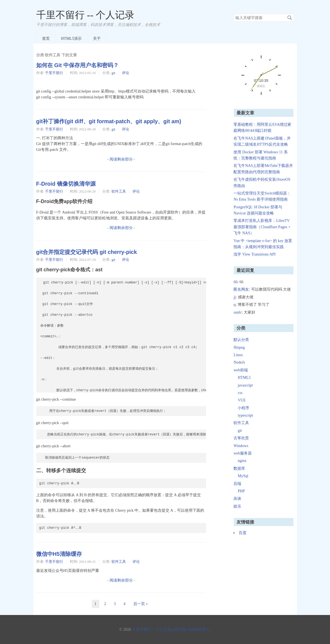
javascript (245, 385)
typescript (245, 415)
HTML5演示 (72, 39)
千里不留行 (54, 73)
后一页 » (141, 604)
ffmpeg (239, 347)
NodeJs (239, 362)
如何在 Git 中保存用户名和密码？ (77, 65)
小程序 (243, 408)
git (113, 73)
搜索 (290, 18)
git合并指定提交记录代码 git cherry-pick (87, 252)
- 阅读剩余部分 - (121, 159)
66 (235, 282)
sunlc (238, 312)
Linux (238, 355)
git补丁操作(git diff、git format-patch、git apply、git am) (109, 121)
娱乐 (237, 506)
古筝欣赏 (241, 438)
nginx (242, 461)
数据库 (239, 468)
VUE (242, 400)
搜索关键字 (234, 14)
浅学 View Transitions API (254, 254)
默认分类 (241, 340)
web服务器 (242, 453)
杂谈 (237, 499)
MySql (243, 476)
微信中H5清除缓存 (59, 554)
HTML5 (244, 378)
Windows (241, 446)
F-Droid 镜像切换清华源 (66, 184)
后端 (237, 484)
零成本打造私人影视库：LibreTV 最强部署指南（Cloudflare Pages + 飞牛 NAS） (262, 227)
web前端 (241, 370)
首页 (46, 39)
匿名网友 (241, 289)
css (240, 393)
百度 (243, 533)
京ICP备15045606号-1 (190, 629)
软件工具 (119, 191)
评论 (126, 73)
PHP (241, 491)
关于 (97, 39)
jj (235, 297)
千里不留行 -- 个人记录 (85, 15)
